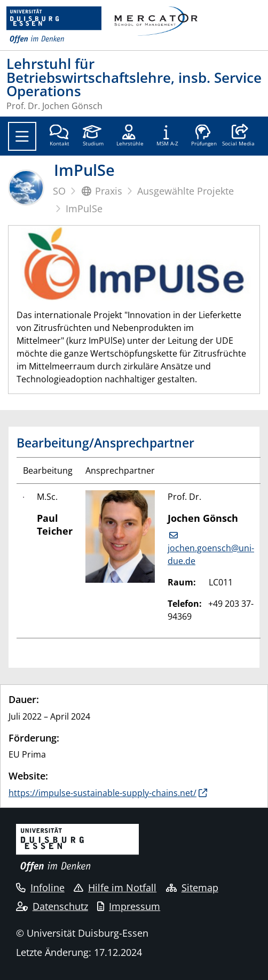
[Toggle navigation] (22, 136)
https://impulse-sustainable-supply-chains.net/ (103, 793)
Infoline (40, 888)
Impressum (129, 906)
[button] (238, 136)
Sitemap (192, 888)
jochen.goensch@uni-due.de (211, 554)
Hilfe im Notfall (115, 888)
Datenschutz (52, 906)
